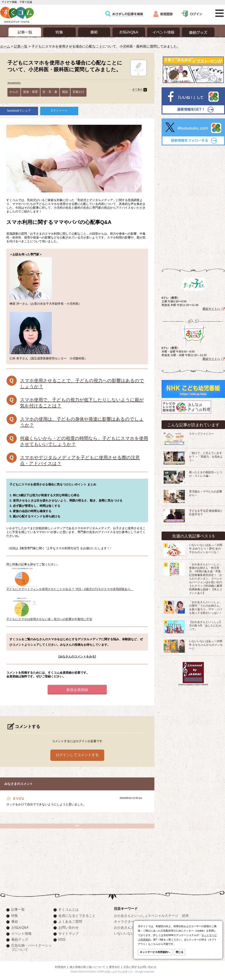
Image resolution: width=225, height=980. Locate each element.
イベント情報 (21, 933)
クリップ (139, 67)
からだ (14, 92)
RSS (62, 939)
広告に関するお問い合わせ (140, 967)
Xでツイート (59, 111)
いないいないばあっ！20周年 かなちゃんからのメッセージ (206, 644)
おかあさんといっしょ (131, 927)
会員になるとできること (77, 916)
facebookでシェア (19, 111)
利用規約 (60, 967)
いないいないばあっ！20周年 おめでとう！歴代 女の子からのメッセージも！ (206, 548)
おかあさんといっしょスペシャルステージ (146, 916)
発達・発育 (30, 92)
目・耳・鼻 (50, 92)
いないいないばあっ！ (131, 933)
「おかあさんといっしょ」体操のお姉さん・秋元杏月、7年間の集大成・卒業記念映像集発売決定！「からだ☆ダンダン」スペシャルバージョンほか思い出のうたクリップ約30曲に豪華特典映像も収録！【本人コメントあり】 (206, 578)
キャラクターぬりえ (129, 921)
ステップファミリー (201, 433)
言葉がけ (78, 92)
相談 (65, 92)
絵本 (185, 916)
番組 (15, 921)
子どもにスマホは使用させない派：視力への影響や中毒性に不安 (49, 617)
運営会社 (114, 967)
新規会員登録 (77, 690)
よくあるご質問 (70, 921)
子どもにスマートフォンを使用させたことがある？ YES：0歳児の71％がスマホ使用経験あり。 (70, 587)
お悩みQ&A (20, 927)
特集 (15, 916)
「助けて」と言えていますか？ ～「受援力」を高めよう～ (206, 456)
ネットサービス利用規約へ (155, 952)
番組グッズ (20, 939)
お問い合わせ (69, 927)
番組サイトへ (211, 308)
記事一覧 (21, 46)
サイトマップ (69, 933)
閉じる (180, 952)
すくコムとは (69, 909)
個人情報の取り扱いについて (87, 967)
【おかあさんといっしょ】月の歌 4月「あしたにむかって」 (206, 625)
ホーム (5, 46)
